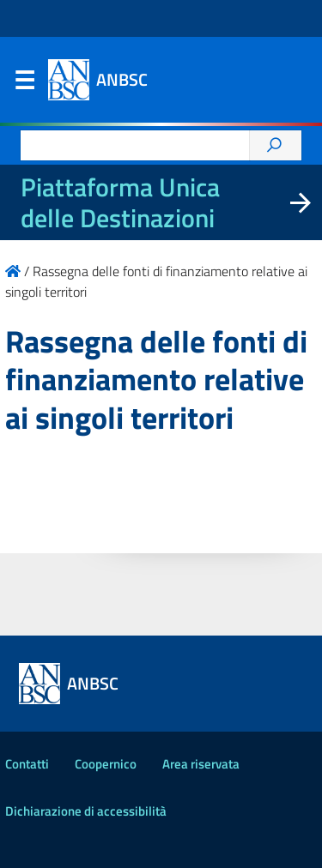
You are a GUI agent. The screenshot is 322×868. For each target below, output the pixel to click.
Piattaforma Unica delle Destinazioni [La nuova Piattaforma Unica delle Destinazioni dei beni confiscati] (120, 202)
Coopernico (106, 764)
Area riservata (201, 764)
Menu (24, 84)
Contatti (27, 764)
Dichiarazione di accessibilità (86, 811)
